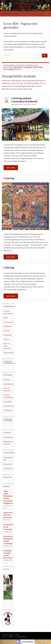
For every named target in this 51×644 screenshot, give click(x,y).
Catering (9, 178)
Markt (6, 318)
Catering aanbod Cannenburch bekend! (24, 100)
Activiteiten (8, 326)
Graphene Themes (21, 637)
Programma (7, 335)
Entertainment (9, 322)
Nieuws (34, 104)
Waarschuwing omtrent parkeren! (10, 515)
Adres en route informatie (7, 346)
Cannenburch (27, 104)
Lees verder (11, 168)
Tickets (6, 339)
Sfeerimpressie (9, 353)
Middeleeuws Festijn (10, 14)
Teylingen (7, 468)
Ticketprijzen (8, 410)
